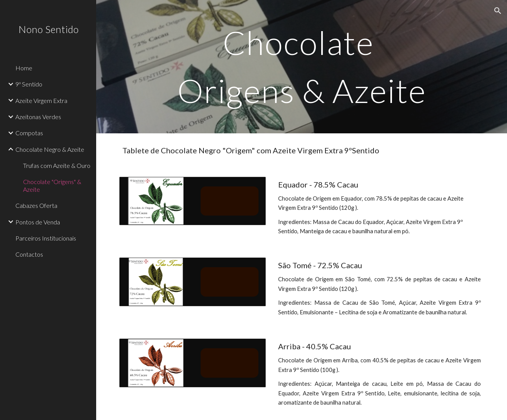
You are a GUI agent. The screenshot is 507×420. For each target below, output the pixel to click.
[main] (302, 67)
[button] (498, 11)
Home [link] (24, 68)
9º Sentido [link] (29, 84)
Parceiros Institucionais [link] (46, 238)
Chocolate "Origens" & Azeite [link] (52, 185)
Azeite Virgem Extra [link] (41, 100)
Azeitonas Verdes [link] (38, 117)
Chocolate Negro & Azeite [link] (50, 149)
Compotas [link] (29, 133)
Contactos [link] (29, 254)
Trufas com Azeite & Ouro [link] (57, 165)
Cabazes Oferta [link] (36, 205)
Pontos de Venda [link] (38, 222)
